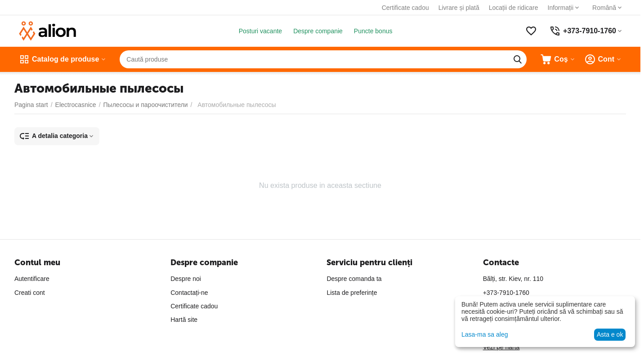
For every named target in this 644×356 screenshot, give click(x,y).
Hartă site (184, 320)
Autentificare (32, 279)
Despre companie (318, 31)
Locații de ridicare (514, 8)
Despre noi (186, 279)
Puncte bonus (373, 31)
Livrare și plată (459, 8)
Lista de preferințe (352, 293)
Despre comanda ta (354, 279)
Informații (561, 8)
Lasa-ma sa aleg (485, 334)
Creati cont (30, 293)
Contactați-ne (189, 293)
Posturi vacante (261, 31)
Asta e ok (610, 334)
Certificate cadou (405, 8)
